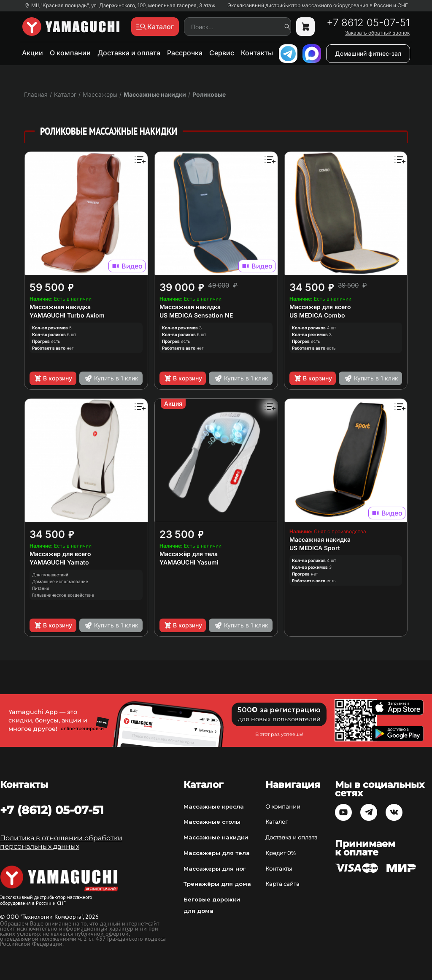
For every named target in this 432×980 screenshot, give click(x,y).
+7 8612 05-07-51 (368, 23)
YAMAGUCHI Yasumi (189, 562)
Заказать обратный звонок (377, 33)
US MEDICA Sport (315, 548)
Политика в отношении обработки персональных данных (61, 842)
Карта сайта (282, 884)
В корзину (53, 378)
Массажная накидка (60, 307)
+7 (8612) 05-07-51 (52, 810)
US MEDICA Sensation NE (196, 315)
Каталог (277, 822)
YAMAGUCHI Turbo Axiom (67, 315)
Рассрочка (185, 53)
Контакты (257, 53)
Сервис (222, 53)
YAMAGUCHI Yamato (59, 562)
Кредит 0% (281, 853)
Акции (32, 53)
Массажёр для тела (189, 554)
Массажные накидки (155, 94)
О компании (70, 53)
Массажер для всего (320, 307)
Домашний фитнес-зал (368, 53)
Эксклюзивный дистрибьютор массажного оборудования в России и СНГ (318, 5)
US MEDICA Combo (317, 315)
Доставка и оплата (129, 53)
